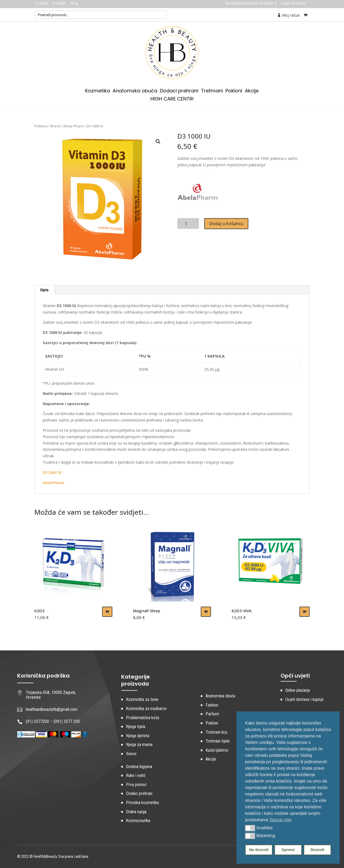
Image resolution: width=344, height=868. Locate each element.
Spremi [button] (288, 850)
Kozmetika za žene (142, 699)
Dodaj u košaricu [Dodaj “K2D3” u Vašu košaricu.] (107, 612)
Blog (74, 3)
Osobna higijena (139, 767)
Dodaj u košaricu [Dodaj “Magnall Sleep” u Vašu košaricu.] (206, 612)
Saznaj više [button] (281, 820)
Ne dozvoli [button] (259, 850)
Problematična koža (143, 718)
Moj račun (288, 15)
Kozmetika (98, 91)
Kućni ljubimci (217, 750)
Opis (44, 290)
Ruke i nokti (136, 775)
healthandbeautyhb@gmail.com (52, 709)
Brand (55, 126)
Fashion (212, 705)
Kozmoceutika (138, 821)
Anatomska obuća (135, 91)
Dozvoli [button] (317, 850)
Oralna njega (136, 812)
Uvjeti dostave (293, 3)
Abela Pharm (73, 126)
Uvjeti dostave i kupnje (304, 699)
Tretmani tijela (218, 741)
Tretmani (212, 91)
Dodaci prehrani (179, 91)
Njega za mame (139, 745)
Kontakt (59, 3)
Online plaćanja (298, 690)
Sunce (131, 754)
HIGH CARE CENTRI (172, 100)
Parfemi (212, 714)
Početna (41, 126)
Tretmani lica (216, 732)
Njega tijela (136, 727)
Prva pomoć (136, 785)
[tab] (44, 290)
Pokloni (234, 91)
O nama (41, 3)
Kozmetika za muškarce (146, 709)
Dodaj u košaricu (226, 224)
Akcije (252, 91)
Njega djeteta (138, 736)
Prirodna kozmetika (142, 803)
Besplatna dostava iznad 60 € (251, 3)
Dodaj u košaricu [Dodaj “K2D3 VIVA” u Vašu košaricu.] (304, 612)
